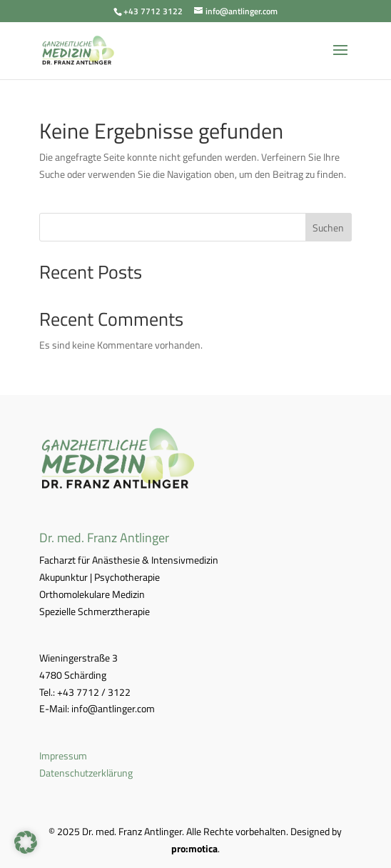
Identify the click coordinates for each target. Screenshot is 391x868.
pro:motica (194, 848)
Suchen (328, 228)
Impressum (63, 755)
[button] (26, 842)
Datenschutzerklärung (86, 773)
